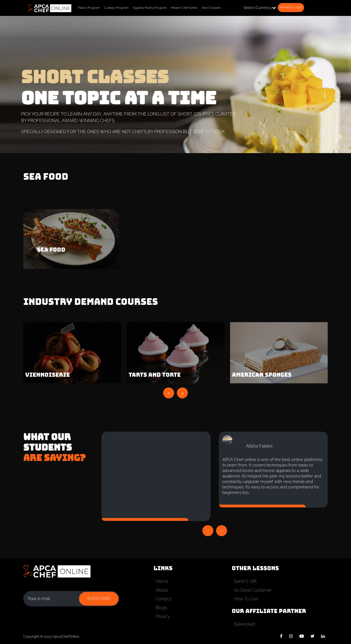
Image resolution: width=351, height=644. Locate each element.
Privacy (163, 616)
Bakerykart (245, 624)
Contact (164, 599)
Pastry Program (89, 8)
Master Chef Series (184, 8)
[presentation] (169, 393)
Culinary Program (116, 8)
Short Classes (211, 8)
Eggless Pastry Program (150, 8)
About (162, 590)
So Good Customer (253, 590)
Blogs (162, 608)
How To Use (246, 599)
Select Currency (260, 8)
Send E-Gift (245, 581)
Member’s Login (291, 7)
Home (162, 581)
